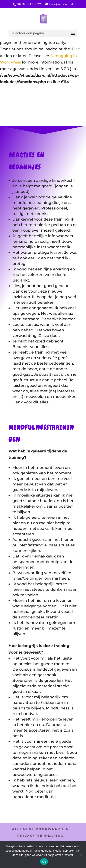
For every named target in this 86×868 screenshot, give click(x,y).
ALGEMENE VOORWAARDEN (41, 829)
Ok (44, 862)
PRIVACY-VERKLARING (41, 836)
